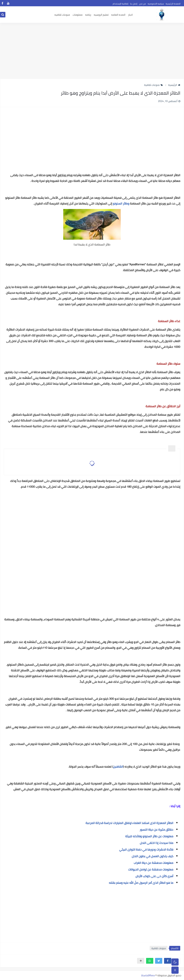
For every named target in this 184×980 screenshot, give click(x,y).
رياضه (88, 15)
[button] (168, 961)
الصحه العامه (118, 15)
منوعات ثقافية (154, 85)
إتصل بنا (134, 4)
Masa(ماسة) (148, 975)
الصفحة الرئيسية (173, 4)
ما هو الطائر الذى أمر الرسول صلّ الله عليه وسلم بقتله (141, 883)
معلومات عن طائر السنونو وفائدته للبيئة (149, 836)
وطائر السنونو (121, 203)
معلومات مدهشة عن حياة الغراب (153, 863)
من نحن (142, 4)
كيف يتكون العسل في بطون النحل (152, 856)
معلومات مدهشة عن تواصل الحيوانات (151, 869)
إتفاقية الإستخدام (120, 4)
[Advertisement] (92, 51)
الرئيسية (174, 85)
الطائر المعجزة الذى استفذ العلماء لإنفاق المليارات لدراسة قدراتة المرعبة (129, 823)
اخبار (130, 15)
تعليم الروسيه (101, 15)
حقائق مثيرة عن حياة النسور (156, 830)
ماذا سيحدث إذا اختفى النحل (157, 843)
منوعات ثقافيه (62, 15)
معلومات (78, 15)
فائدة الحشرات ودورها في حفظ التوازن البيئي (146, 849)
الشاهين (118, 767)
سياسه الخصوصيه (156, 4)
